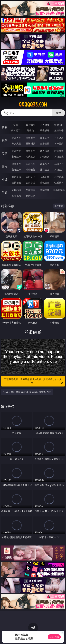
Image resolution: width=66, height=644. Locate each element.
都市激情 (16, 177)
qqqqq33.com (33, 105)
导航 (5, 192)
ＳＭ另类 (59, 143)
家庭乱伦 (30, 177)
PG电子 (16, 125)
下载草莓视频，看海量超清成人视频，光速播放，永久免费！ (34, 381)
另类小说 (30, 183)
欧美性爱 (59, 151)
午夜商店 (30, 190)
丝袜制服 (30, 143)
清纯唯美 (30, 170)
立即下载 (54, 637)
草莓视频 (45, 190)
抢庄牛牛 (59, 130)
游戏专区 (59, 125)
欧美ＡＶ (45, 138)
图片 (5, 166)
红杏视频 (16, 196)
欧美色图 (45, 164)
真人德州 (30, 125)
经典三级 (30, 156)
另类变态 (59, 156)
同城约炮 (16, 190)
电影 (5, 153)
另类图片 (59, 170)
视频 (5, 140)
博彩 (5, 127)
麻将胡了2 (16, 130)
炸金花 (30, 130)
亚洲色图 (30, 164)
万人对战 (45, 125)
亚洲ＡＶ (16, 138)
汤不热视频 (59, 190)
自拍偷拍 (30, 138)
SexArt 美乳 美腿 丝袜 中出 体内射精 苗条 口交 (27, 392)
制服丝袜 (16, 156)
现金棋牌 (45, 130)
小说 (5, 179)
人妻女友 (45, 177)
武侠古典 (59, 177)
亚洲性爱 (16, 151)
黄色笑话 (45, 183)
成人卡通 (45, 151)
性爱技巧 (59, 183)
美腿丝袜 (16, 170)
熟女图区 (45, 170)
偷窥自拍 (16, 164)
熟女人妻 (16, 143)
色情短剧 (30, 196)
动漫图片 (59, 164)
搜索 (58, 113)
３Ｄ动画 (59, 138)
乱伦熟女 (45, 156)
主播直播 (45, 143)
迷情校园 (16, 183)
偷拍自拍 (30, 151)
